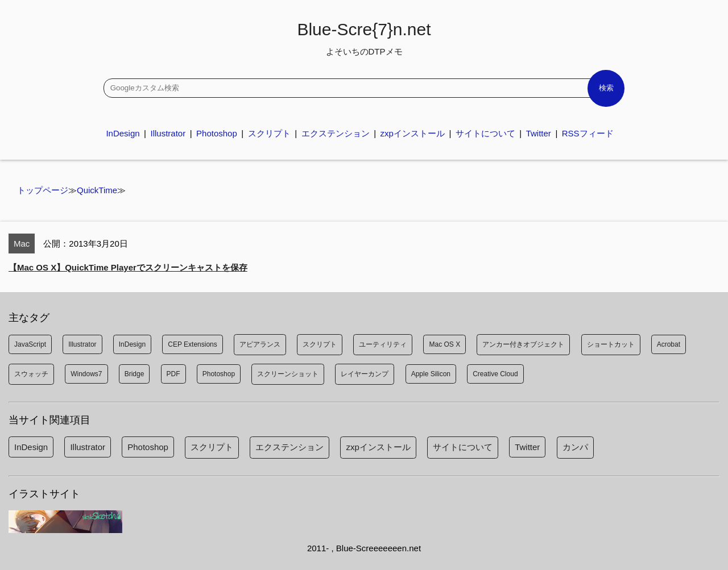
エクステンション (336, 133)
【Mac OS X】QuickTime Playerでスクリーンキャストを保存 (128, 267)
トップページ (43, 190)
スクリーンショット (288, 374)
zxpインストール (413, 133)
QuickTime (97, 190)
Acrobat (669, 344)
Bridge (135, 374)
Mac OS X (444, 344)
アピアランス (260, 344)
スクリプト (269, 133)
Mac (22, 244)
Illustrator (168, 133)
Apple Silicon (431, 374)
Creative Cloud (495, 374)
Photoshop (217, 133)
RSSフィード (588, 133)
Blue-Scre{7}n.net (364, 38)
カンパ (575, 447)
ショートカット (611, 344)
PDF (173, 374)
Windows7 (86, 374)
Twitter (539, 133)
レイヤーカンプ (365, 374)
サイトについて (485, 133)
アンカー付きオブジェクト (523, 344)
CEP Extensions (193, 344)
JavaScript (30, 344)
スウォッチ (31, 374)
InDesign (123, 133)
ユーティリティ (383, 344)
